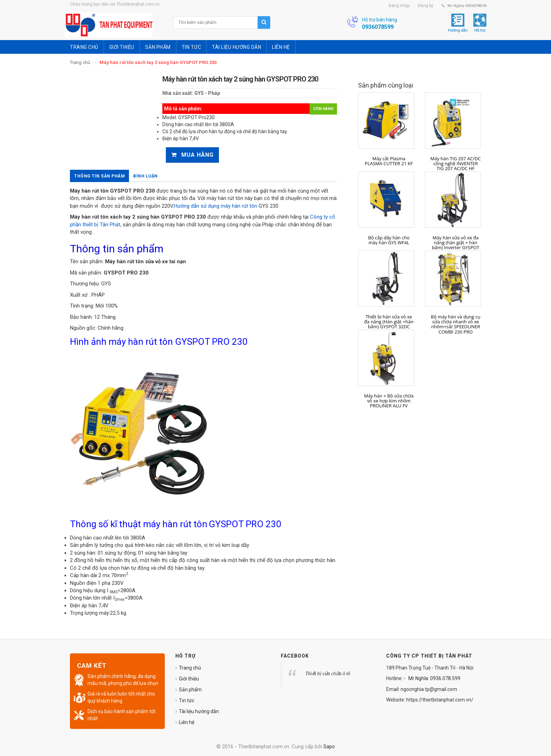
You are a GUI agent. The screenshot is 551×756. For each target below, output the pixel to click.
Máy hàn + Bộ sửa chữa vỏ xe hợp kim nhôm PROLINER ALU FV (389, 401)
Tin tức (187, 700)
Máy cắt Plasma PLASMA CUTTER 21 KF (389, 161)
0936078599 (378, 27)
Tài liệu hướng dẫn (199, 711)
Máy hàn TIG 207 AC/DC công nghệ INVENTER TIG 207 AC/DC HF (456, 164)
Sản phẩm (190, 690)
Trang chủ (80, 62)
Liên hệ (187, 722)
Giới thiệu (189, 679)
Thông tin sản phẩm (99, 176)
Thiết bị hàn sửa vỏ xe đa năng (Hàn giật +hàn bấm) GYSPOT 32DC (389, 322)
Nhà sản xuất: (178, 93)
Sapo (329, 747)
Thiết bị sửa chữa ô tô (328, 674)
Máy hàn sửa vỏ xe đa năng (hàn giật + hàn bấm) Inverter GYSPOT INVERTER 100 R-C (456, 245)
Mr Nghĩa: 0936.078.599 (434, 678)
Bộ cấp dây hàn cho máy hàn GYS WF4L (389, 240)
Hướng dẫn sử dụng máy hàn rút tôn (216, 206)
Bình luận (145, 176)
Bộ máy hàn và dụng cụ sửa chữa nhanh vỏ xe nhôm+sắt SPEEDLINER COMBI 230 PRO (456, 324)
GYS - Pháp (207, 93)
